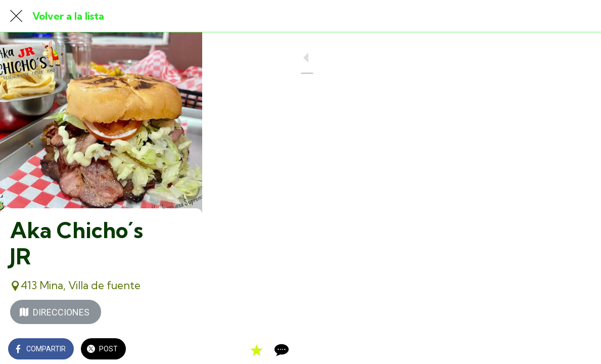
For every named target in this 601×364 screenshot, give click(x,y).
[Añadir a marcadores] (557, 350)
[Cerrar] (16, 16)
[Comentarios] (581, 350)
